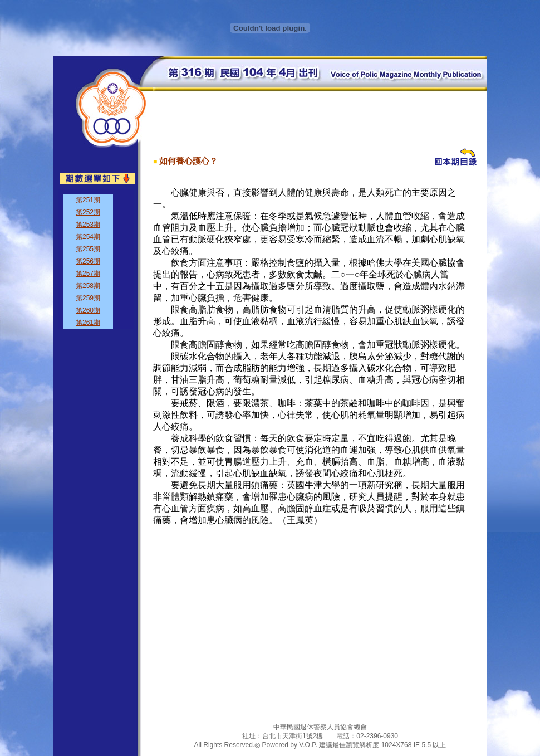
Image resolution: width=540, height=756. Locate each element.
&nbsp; (96, 259)
